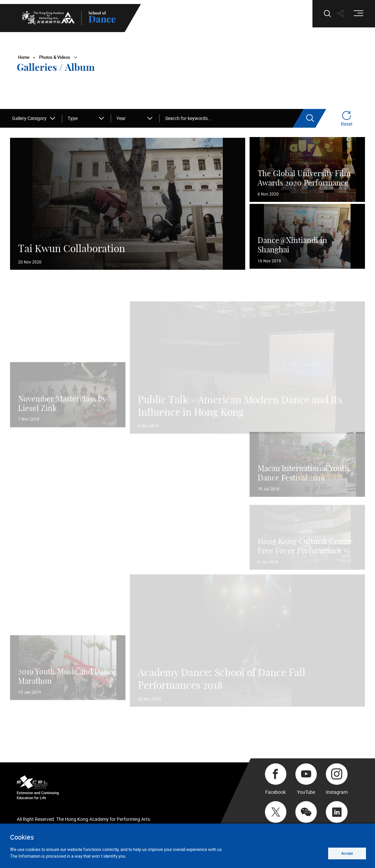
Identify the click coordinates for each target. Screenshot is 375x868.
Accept (345, 853)
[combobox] (34, 118)
